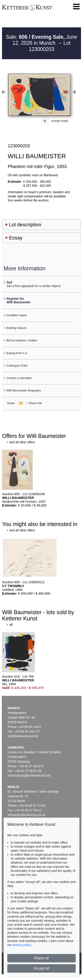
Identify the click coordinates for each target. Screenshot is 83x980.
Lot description (25, 225)
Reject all (42, 958)
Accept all (41, 968)
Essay (16, 238)
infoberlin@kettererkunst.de (27, 815)
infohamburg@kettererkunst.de (29, 775)
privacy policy (22, 945)
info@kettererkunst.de (23, 736)
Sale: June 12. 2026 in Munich (41, 40)
